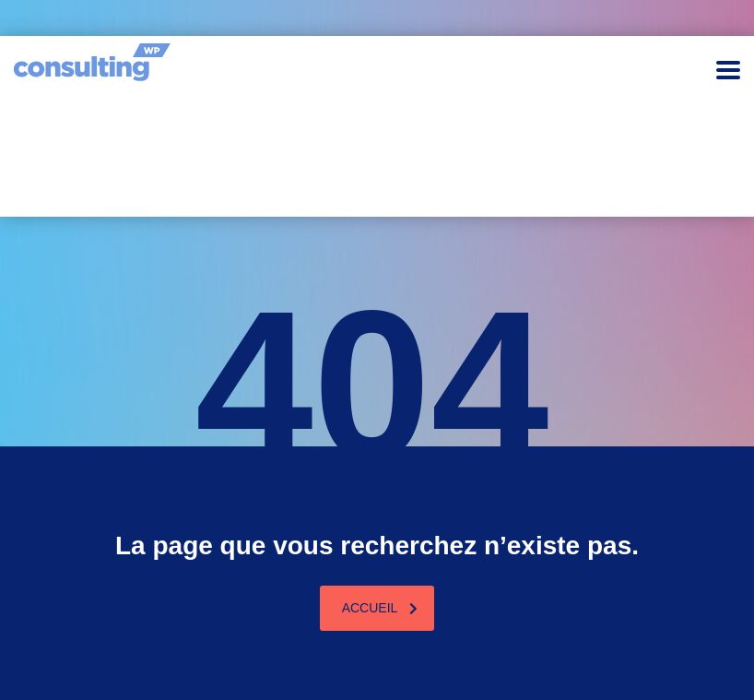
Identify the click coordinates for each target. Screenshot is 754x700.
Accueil (380, 608)
